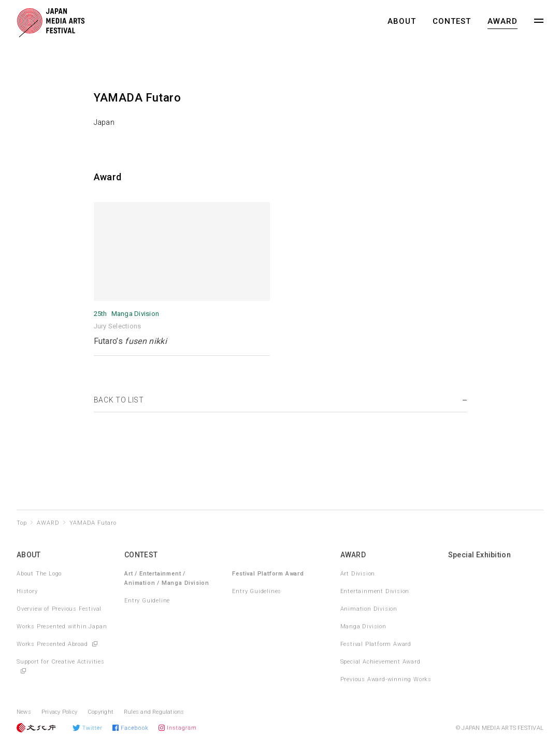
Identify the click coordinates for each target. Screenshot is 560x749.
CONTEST (452, 21)
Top (21, 523)
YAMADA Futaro (93, 523)
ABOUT (402, 21)
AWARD (502, 21)
